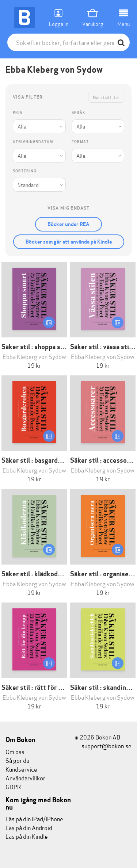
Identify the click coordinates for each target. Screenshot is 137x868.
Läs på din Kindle (27, 836)
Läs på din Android (29, 827)
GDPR (13, 786)
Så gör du (17, 760)
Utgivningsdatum (33, 142)
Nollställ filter (106, 97)
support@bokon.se (103, 745)
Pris (18, 113)
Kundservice (21, 769)
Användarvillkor (25, 778)
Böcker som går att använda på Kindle (69, 242)
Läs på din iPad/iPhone (34, 819)
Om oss (15, 751)
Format (80, 142)
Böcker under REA (68, 224)
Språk (78, 113)
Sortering (25, 171)
